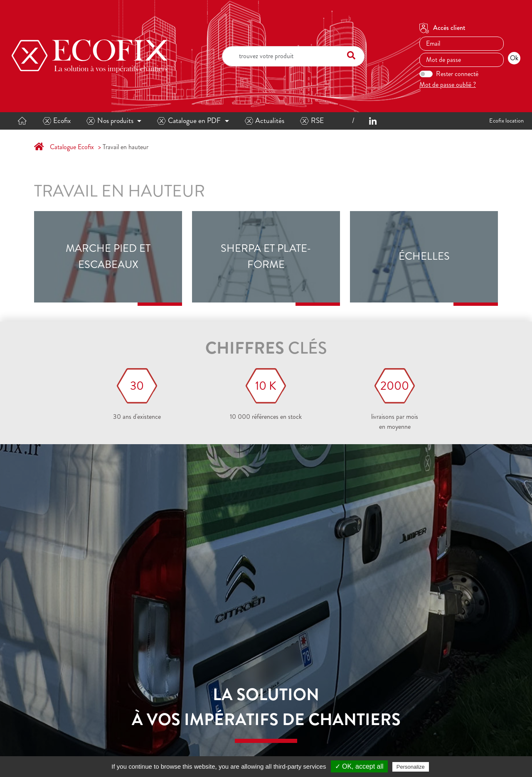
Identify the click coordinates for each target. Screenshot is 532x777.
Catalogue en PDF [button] (189, 121)
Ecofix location (506, 120)
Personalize (411, 767)
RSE (312, 121)
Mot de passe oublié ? (448, 85)
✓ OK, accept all (359, 766)
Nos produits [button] (110, 121)
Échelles (424, 256)
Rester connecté (457, 74)
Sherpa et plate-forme (266, 256)
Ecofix (57, 121)
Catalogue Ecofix (72, 147)
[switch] (426, 74)
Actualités (265, 121)
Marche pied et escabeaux (108, 256)
